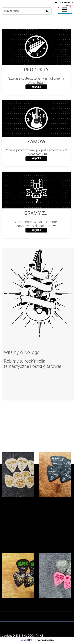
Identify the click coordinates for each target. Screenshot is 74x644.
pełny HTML (26, 640)
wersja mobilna (46, 640)
